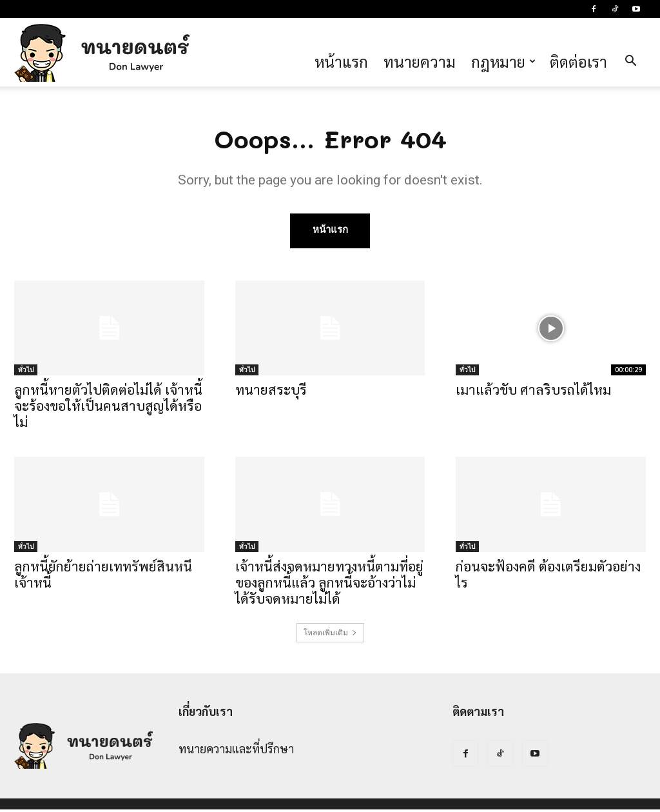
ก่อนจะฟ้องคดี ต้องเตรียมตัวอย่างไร (548, 577)
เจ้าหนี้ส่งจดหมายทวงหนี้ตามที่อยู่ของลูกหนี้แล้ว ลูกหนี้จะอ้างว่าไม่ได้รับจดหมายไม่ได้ (329, 585)
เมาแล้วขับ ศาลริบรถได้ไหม (533, 392)
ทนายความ (420, 61)
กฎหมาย (503, 61)
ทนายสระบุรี (271, 392)
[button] (630, 61)
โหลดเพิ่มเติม (330, 635)
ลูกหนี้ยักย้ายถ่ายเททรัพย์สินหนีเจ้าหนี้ (103, 577)
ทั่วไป (26, 372)
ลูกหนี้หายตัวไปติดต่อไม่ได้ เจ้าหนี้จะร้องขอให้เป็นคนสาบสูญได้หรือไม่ (108, 408)
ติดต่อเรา (578, 61)
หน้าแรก (341, 61)
